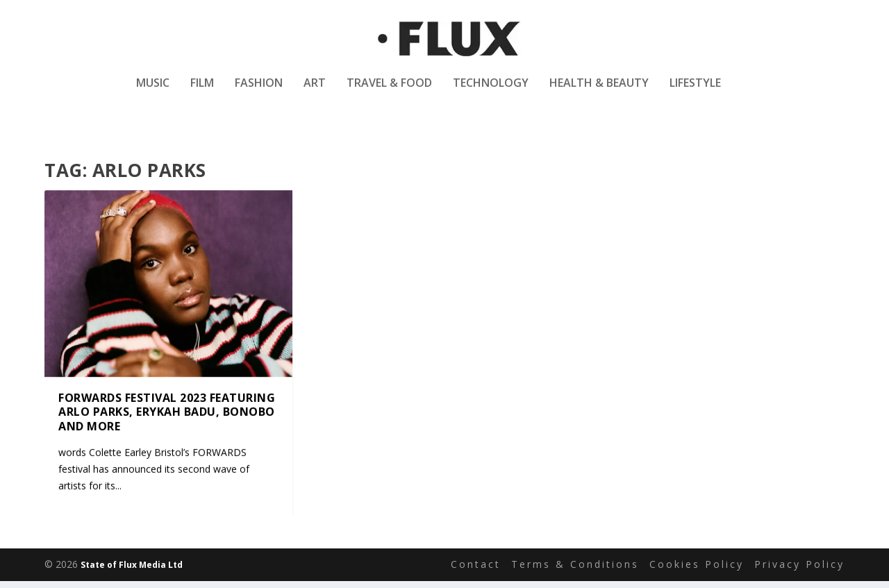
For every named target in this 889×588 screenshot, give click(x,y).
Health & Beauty (599, 93)
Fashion (259, 93)
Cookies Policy (697, 565)
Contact (476, 565)
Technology (491, 93)
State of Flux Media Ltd (132, 566)
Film (202, 93)
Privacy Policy (799, 565)
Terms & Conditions (575, 565)
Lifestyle (695, 93)
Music (153, 93)
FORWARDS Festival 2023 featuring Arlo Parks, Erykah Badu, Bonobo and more (167, 412)
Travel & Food (389, 93)
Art (315, 93)
